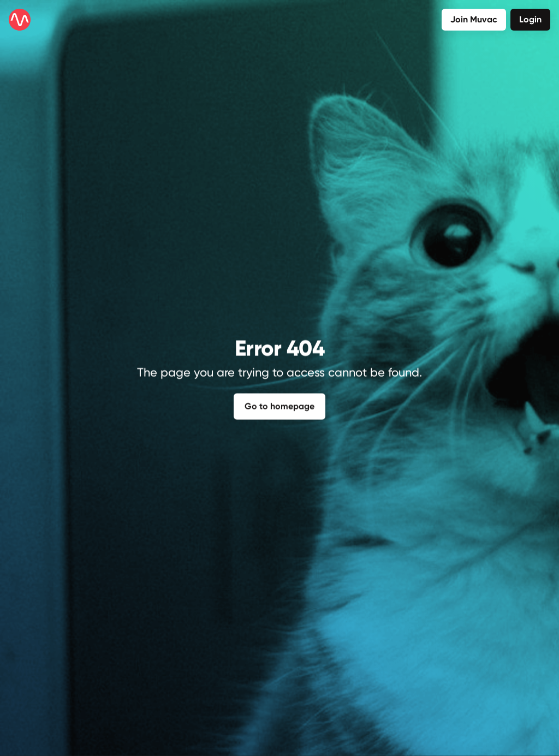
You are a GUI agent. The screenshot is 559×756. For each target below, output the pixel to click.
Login (530, 19)
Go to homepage (279, 405)
